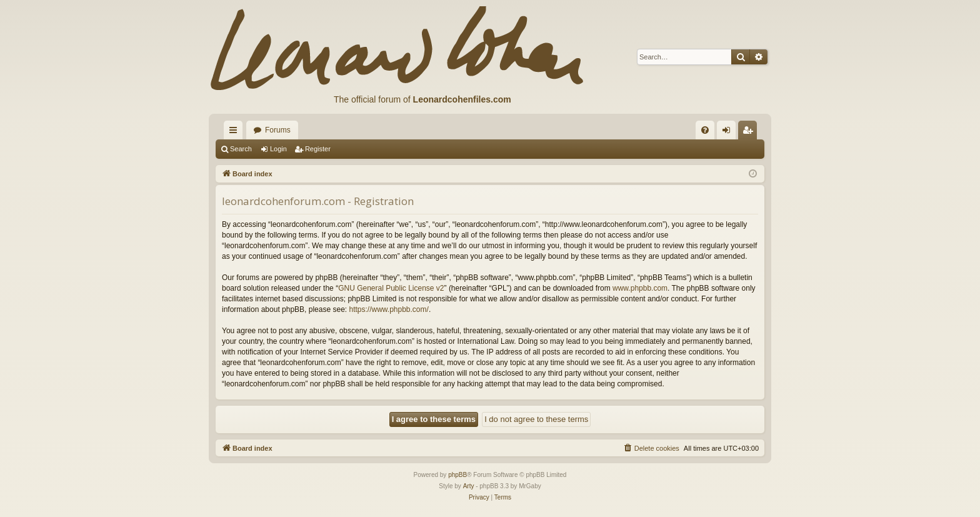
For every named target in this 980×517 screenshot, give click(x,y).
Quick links (236, 133)
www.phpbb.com (640, 288)
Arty (469, 486)
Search (241, 149)
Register (318, 149)
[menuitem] (705, 130)
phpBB (457, 475)
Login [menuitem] (729, 133)
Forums (278, 130)
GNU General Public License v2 (391, 288)
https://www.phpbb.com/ (388, 309)
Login (278, 149)
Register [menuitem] (750, 133)
